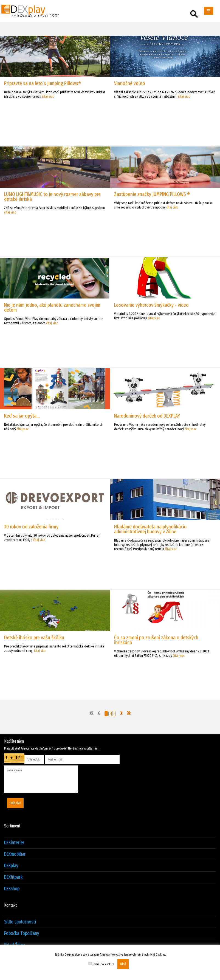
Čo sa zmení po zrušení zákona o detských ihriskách (156, 640)
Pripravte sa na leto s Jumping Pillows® (43, 83)
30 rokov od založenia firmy (31, 527)
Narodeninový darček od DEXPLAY (147, 416)
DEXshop (12, 889)
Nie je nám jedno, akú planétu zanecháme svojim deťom (52, 307)
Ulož (123, 964)
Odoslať (15, 803)
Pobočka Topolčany (22, 933)
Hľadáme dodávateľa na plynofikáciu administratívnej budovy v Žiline (150, 529)
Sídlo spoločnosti (20, 922)
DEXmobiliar (15, 854)
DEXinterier (14, 843)
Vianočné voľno (130, 83)
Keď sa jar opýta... (22, 416)
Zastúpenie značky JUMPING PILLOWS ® (152, 194)
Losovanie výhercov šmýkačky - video (151, 305)
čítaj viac (48, 96)
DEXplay (11, 866)
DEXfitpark (13, 877)
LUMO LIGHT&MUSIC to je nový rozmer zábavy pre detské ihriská (52, 197)
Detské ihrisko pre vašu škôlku (34, 637)
